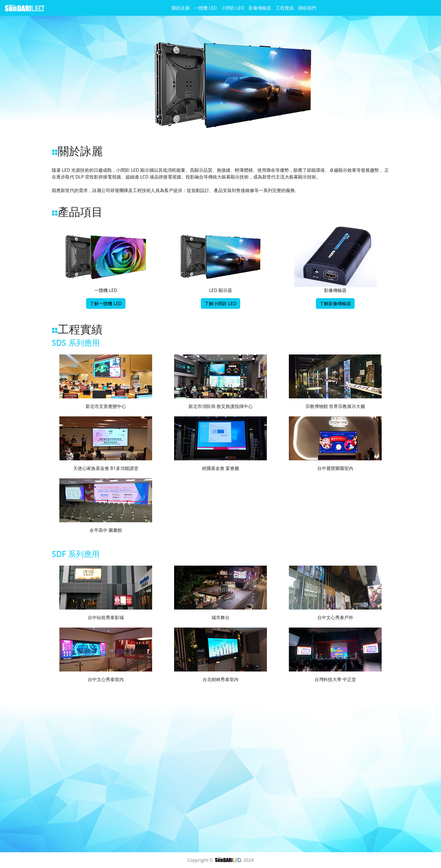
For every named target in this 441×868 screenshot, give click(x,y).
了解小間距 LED (220, 304)
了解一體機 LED (106, 304)
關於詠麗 (181, 8)
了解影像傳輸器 (335, 304)
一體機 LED (205, 8)
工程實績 (285, 8)
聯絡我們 (307, 8)
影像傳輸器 (260, 8)
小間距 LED (233, 8)
